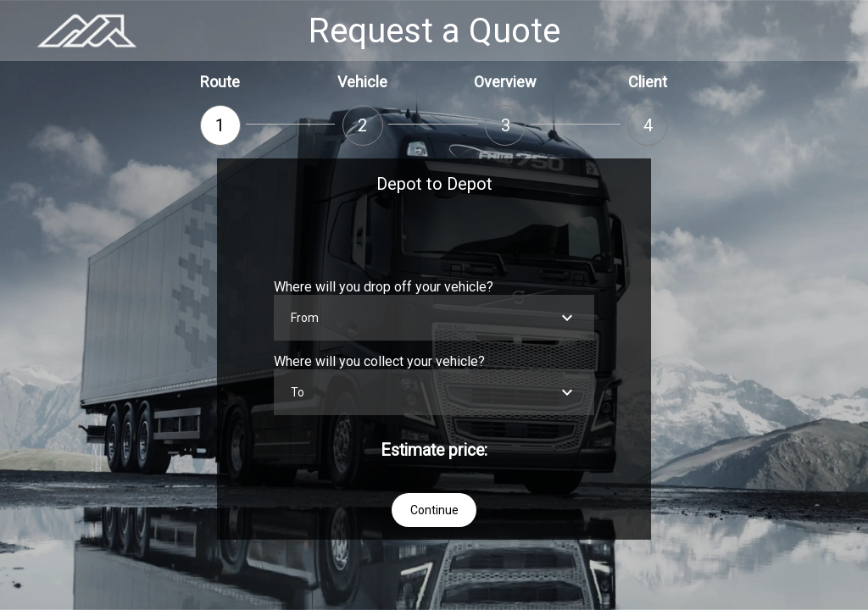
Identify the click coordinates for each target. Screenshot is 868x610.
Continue (434, 510)
